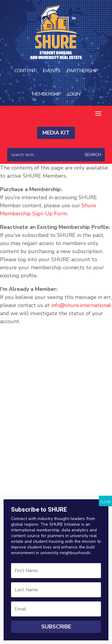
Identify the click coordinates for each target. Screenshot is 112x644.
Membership (46, 94)
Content (25, 71)
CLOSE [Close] (105, 502)
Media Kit (56, 133)
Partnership (82, 71)
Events (52, 71)
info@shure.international (81, 305)
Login (74, 94)
